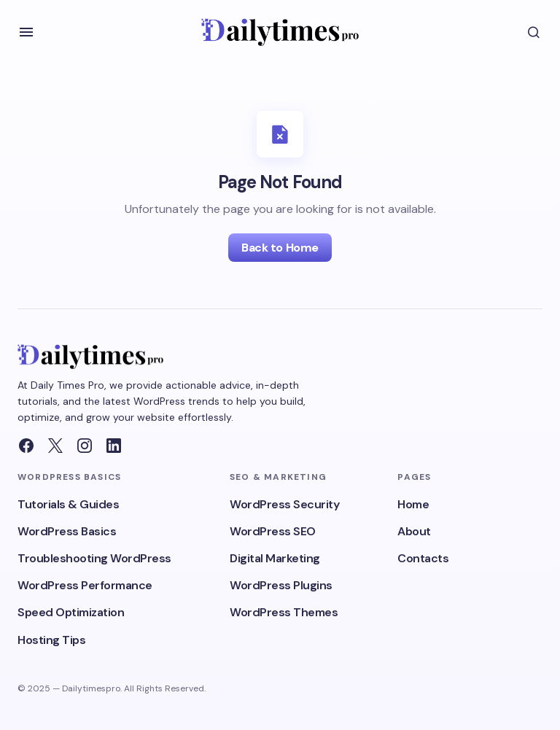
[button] (26, 32)
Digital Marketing (275, 558)
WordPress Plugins (281, 585)
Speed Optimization (71, 612)
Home (413, 504)
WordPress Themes (284, 612)
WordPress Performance (85, 585)
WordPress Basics (67, 531)
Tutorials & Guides (68, 504)
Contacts (423, 558)
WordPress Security (284, 504)
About (414, 531)
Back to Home (280, 248)
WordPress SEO (273, 531)
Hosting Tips (51, 640)
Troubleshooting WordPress (94, 558)
